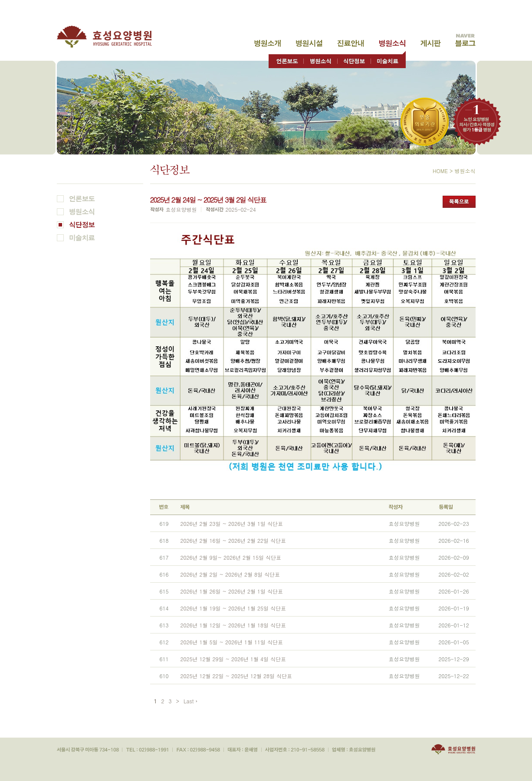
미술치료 (388, 59)
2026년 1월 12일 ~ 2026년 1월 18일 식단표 (233, 625)
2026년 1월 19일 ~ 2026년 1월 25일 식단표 (233, 608)
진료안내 (351, 43)
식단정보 (354, 59)
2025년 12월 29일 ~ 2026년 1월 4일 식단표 (233, 659)
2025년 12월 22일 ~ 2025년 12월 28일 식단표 (236, 676)
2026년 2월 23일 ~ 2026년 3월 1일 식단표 (232, 523)
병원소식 (392, 43)
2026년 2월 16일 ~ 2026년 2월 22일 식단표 (233, 540)
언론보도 (286, 59)
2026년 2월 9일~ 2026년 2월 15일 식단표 (231, 557)
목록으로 (459, 202)
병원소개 (268, 43)
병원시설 (309, 43)
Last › (190, 701)
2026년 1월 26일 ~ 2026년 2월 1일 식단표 (232, 591)
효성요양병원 (109, 37)
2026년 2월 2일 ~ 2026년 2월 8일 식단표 (230, 574)
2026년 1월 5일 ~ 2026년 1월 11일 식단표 (232, 642)
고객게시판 (430, 43)
